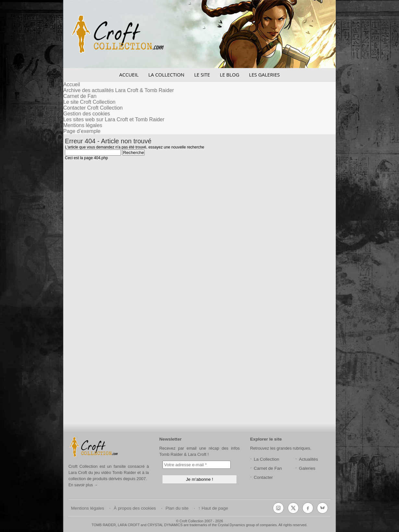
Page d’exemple (82, 131)
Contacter (263, 477)
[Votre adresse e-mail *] (197, 465)
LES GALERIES (265, 75)
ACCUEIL (129, 75)
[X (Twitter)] (293, 508)
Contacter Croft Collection (93, 108)
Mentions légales (83, 125)
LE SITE (202, 75)
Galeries (307, 468)
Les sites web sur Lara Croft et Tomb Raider (114, 119)
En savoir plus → (83, 485)
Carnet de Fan (80, 96)
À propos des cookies (135, 508)
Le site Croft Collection (89, 102)
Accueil (72, 84)
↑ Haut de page (213, 508)
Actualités (308, 459)
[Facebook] (308, 508)
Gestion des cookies (87, 114)
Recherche (133, 153)
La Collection (266, 459)
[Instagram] (278, 508)
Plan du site (177, 508)
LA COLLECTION (166, 75)
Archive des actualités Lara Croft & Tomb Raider (119, 90)
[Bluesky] (322, 508)
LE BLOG (229, 75)
